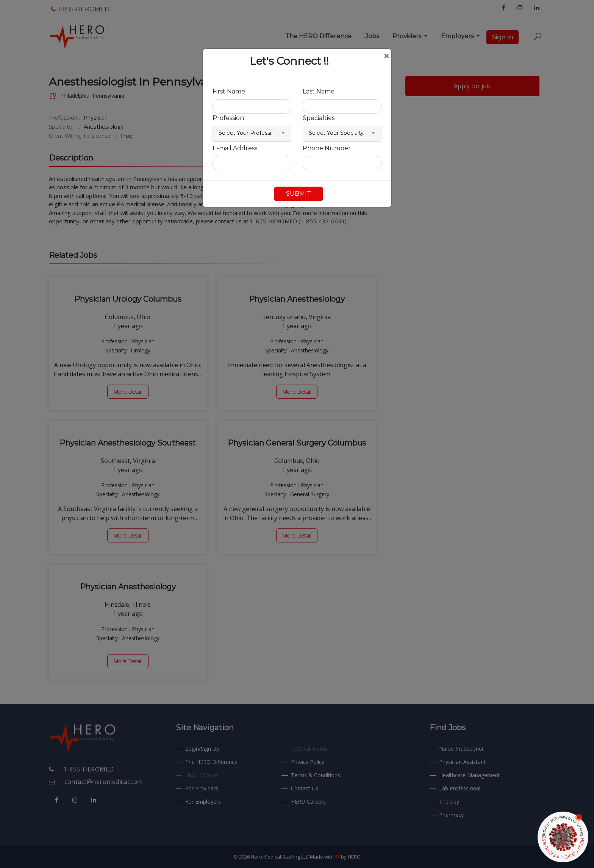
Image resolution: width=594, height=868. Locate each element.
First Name (229, 91)
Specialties (319, 118)
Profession (228, 118)
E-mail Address (235, 148)
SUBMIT (299, 194)
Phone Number (327, 148)
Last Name (319, 91)
